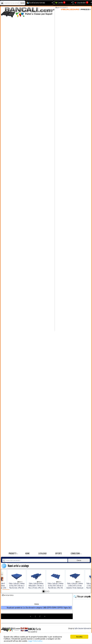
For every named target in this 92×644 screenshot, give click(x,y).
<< (31, 616)
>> (45, 616)
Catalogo (43, 554)
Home (27, 554)
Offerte (59, 554)
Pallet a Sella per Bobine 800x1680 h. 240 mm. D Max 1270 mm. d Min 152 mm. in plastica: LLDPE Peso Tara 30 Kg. (36, 584)
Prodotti (13, 554)
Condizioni (75, 554)
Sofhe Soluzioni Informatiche (83, 628)
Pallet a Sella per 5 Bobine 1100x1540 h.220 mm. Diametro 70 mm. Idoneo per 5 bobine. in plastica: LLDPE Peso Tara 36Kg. (75, 584)
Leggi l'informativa (35, 641)
